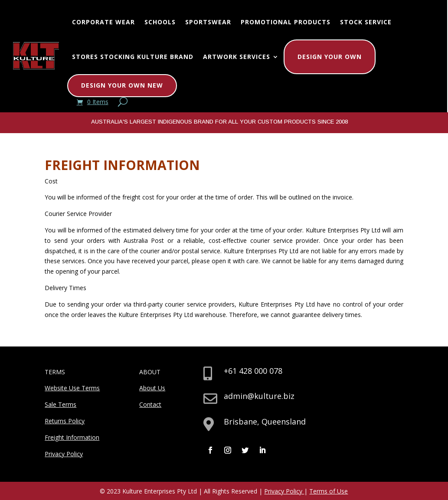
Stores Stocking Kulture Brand (133, 57)
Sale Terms (60, 404)
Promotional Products (286, 22)
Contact (150, 404)
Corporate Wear (103, 22)
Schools (160, 22)
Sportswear (208, 22)
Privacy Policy (64, 454)
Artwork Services (237, 57)
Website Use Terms (72, 388)
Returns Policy (65, 421)
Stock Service (366, 22)
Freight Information (72, 437)
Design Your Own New (122, 85)
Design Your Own (330, 57)
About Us (152, 388)
